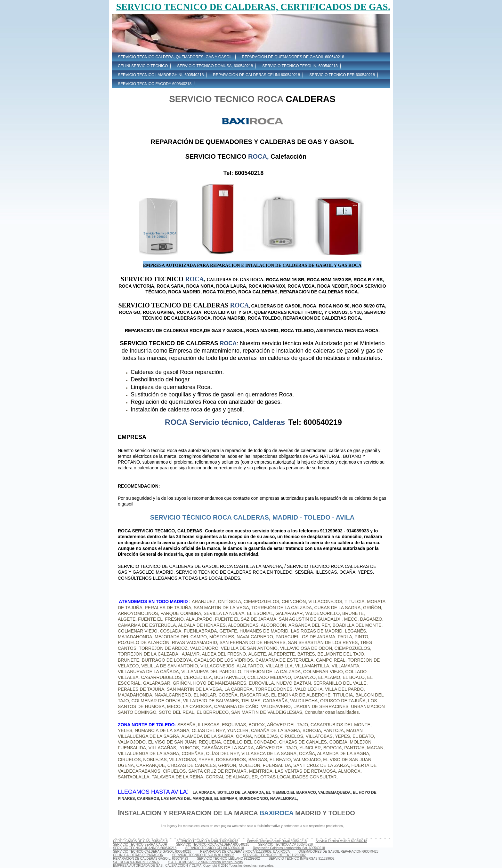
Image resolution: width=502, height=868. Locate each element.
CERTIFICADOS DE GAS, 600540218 (140, 841)
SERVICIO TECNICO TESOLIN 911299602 (203, 855)
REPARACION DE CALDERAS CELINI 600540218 (256, 75)
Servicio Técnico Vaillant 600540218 (341, 841)
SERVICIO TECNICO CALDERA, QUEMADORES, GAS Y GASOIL (175, 57)
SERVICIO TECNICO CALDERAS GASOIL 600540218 (152, 852)
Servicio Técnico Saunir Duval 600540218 (277, 841)
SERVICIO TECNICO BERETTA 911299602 (274, 855)
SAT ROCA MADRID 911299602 (136, 862)
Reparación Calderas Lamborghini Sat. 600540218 (289, 848)
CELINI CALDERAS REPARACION (138, 855)
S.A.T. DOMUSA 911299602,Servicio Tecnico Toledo (205, 862)
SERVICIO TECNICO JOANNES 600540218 (145, 848)
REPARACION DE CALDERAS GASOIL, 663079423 (150, 859)
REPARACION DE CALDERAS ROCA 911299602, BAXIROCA (245, 852)
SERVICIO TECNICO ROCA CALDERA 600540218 (213, 844)
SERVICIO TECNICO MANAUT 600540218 (207, 841)
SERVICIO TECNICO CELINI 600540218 (215, 848)
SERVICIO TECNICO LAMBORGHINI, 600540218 (161, 75)
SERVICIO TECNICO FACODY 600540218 (155, 84)
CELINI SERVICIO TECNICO (143, 66)
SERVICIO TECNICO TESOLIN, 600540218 (300, 66)
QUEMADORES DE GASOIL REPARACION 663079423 (338, 852)
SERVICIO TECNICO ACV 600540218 (285, 844)
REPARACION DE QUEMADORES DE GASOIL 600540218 (293, 57)
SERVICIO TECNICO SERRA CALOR (140, 844)
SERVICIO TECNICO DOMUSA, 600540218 (215, 66)
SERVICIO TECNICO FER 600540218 (342, 75)
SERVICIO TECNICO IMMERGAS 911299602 (301, 859)
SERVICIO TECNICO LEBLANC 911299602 (228, 859)
